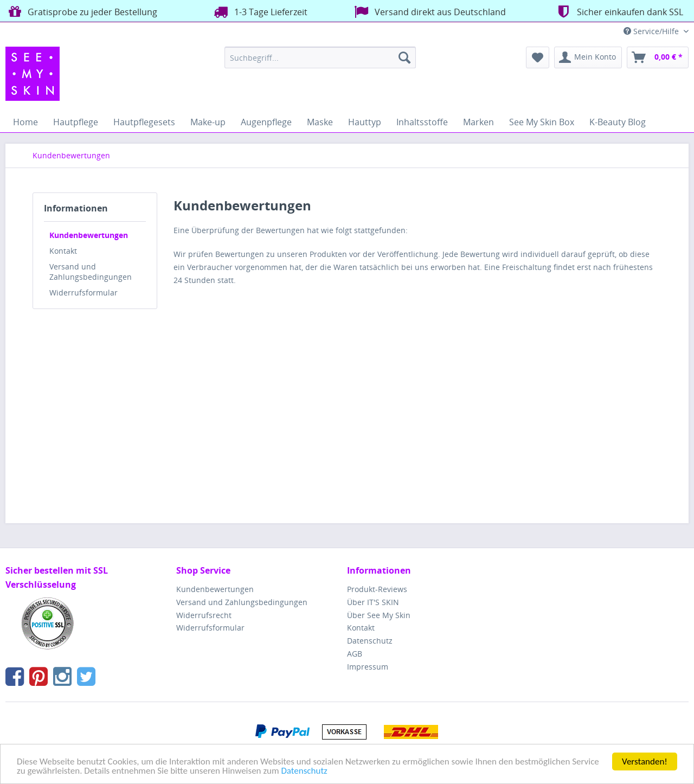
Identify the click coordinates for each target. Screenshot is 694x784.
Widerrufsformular (83, 293)
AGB (355, 654)
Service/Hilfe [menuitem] (652, 31)
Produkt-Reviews (377, 589)
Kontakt (63, 251)
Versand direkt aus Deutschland (429, 12)
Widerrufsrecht (204, 615)
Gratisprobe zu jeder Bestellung (81, 12)
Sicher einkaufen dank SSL (618, 12)
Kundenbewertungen (89, 235)
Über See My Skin (379, 615)
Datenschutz (304, 771)
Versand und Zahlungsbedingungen (91, 272)
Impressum (368, 667)
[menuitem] (320, 57)
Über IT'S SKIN (373, 602)
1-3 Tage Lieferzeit (259, 12)
